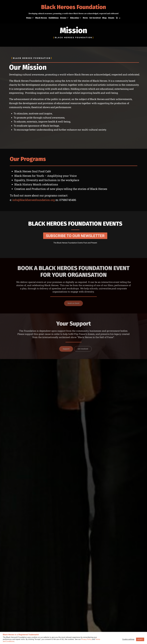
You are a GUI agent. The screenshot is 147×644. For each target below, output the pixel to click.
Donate (111, 18)
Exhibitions (54, 18)
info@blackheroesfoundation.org (34, 200)
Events (64, 18)
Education (76, 18)
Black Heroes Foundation (74, 7)
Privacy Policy (86, 639)
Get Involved (95, 18)
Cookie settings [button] (128, 639)
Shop (104, 18)
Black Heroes (41, 18)
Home (30, 18)
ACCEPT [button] (140, 639)
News (85, 18)
